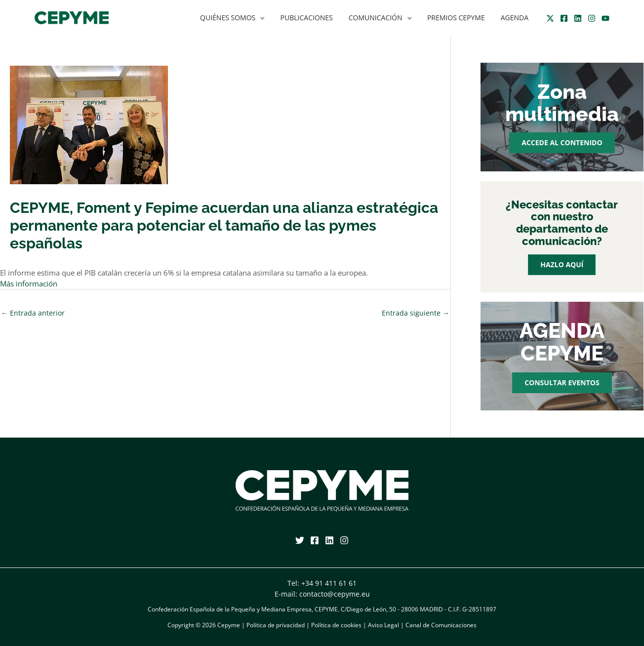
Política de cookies (336, 625)
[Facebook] (564, 18)
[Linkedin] (578, 18)
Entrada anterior (33, 313)
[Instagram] (592, 18)
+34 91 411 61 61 (329, 583)
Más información (29, 284)
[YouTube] (605, 18)
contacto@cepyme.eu (335, 594)
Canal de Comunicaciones (441, 625)
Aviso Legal (383, 625)
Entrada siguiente (416, 313)
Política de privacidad (276, 625)
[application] (269, 18)
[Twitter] (550, 18)
